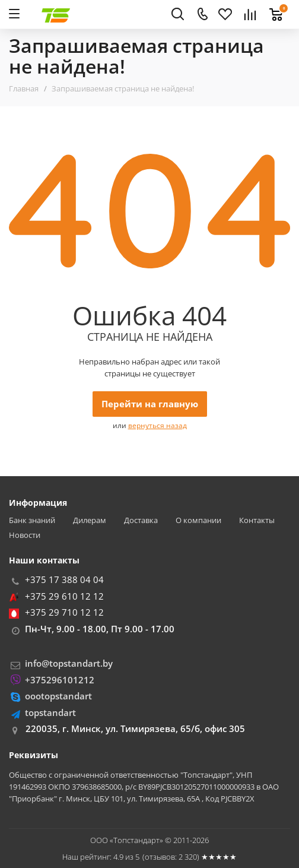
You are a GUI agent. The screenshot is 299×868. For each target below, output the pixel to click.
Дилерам (90, 520)
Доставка (141, 520)
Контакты (257, 520)
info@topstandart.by (69, 663)
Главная (24, 88)
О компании (198, 520)
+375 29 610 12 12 (64, 596)
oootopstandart (58, 696)
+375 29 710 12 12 (64, 612)
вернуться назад (158, 425)
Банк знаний (32, 520)
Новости (25, 535)
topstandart (50, 712)
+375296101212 (60, 680)
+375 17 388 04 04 (64, 579)
